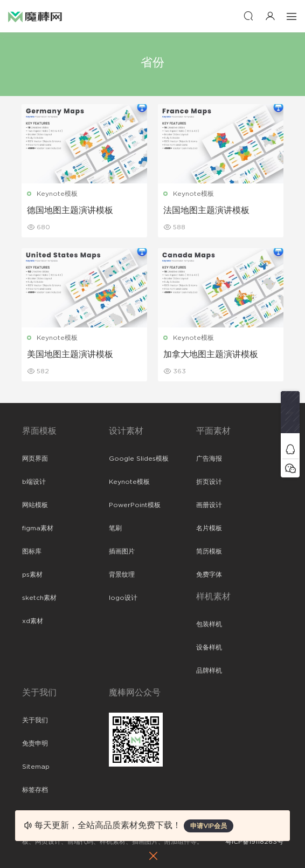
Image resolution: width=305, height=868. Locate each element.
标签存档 (35, 790)
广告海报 (209, 459)
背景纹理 (122, 575)
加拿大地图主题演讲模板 (211, 354)
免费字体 (209, 575)
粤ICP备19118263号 (254, 842)
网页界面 (35, 459)
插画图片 (122, 551)
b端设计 (34, 482)
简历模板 (209, 551)
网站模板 (35, 505)
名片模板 (209, 528)
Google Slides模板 (139, 459)
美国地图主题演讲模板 (71, 354)
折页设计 (209, 482)
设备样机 (209, 647)
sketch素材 (39, 598)
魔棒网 (35, 16)
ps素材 (32, 575)
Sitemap (36, 767)
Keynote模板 (58, 194)
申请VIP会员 (209, 826)
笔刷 (115, 528)
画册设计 (209, 505)
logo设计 (123, 598)
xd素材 (33, 621)
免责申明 (35, 743)
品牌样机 (209, 671)
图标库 (32, 551)
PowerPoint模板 (135, 505)
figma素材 (38, 528)
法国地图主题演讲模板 (206, 210)
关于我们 (35, 720)
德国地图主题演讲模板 (71, 210)
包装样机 (209, 624)
